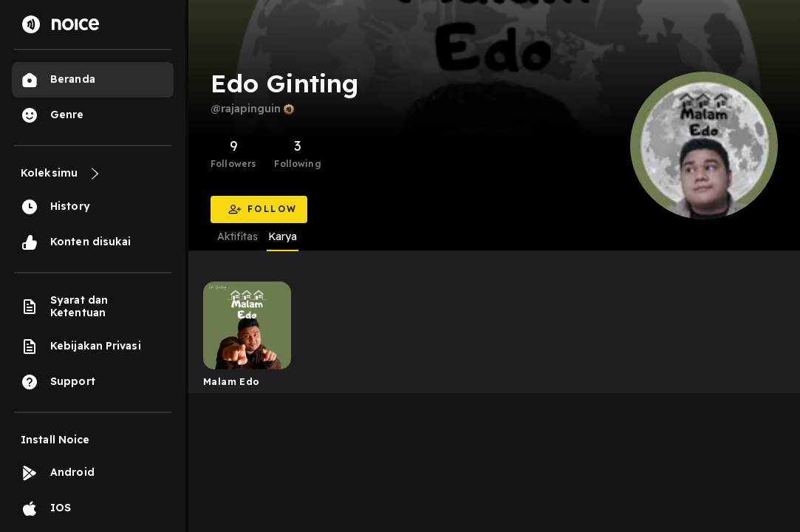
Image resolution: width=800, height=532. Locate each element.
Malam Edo (232, 381)
